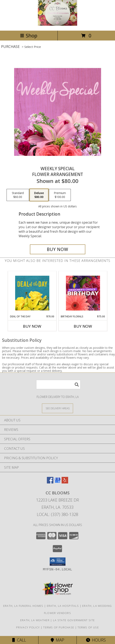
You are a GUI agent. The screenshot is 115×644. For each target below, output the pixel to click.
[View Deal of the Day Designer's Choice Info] (32, 293)
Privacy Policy (28, 627)
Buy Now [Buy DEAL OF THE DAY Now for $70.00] (32, 326)
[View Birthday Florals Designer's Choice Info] (83, 293)
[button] (58, 562)
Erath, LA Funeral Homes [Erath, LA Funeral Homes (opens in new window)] (23, 606)
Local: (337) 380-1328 (57, 514)
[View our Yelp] (65, 482)
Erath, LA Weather (35, 620)
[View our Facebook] (50, 482)
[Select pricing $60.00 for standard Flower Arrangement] (18, 195)
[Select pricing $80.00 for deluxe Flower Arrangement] (39, 195)
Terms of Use (88, 627)
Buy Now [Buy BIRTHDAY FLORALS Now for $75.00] (83, 326)
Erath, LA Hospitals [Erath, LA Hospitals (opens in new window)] (63, 606)
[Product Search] (58, 384)
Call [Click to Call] (19, 640)
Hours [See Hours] (96, 640)
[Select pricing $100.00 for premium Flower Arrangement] (60, 195)
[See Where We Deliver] (57, 408)
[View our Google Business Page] (57, 482)
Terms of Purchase (59, 627)
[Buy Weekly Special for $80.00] (58, 249)
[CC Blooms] (57, 25)
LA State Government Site (74, 620)
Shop (29, 35)
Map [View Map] (57, 640)
